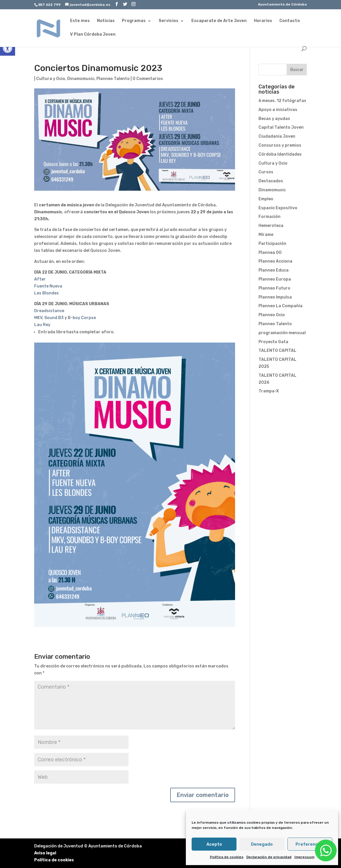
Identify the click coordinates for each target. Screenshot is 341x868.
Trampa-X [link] (269, 391)
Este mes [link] (80, 21)
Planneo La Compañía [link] (280, 306)
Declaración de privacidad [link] (269, 857)
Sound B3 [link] (54, 318)
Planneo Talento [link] (113, 79)
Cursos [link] (266, 172)
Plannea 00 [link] (270, 253)
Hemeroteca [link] (271, 226)
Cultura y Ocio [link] (51, 79)
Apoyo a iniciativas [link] (278, 110)
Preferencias (310, 844)
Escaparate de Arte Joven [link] (219, 21)
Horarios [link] (263, 21)
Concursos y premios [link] (280, 145)
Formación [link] (269, 217)
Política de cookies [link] (227, 857)
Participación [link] (272, 244)
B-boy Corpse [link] (82, 318)
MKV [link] (38, 318)
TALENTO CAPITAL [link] (277, 351)
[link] (8, 48)
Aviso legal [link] (45, 853)
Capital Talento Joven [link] (281, 127)
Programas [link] (134, 21)
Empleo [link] (266, 199)
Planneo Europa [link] (275, 279)
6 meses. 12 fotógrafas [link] (282, 101)
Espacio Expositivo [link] (278, 208)
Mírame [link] (266, 235)
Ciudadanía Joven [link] (277, 136)
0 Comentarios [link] (148, 79)
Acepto (214, 844)
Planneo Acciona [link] (275, 261)
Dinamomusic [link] (81, 79)
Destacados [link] (271, 181)
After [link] (40, 279)
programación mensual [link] (282, 333)
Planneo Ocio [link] (272, 315)
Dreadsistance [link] (49, 311)
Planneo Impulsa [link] (275, 297)
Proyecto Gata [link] (273, 342)
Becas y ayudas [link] (274, 119)
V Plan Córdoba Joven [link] (93, 35)
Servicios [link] (168, 21)
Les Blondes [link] (46, 293)
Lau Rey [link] (42, 325)
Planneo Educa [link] (274, 270)
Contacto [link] (290, 21)
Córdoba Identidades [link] (280, 154)
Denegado (262, 844)
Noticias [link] (106, 21)
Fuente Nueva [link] (48, 286)
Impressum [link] (304, 857)
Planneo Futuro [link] (274, 288)
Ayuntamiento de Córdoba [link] (282, 4)
